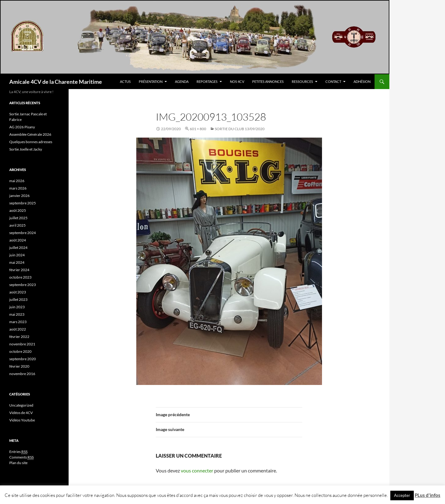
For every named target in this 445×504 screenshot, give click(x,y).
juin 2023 (17, 307)
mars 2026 (18, 188)
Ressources (302, 81)
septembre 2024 (23, 233)
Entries (18, 452)
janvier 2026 (19, 196)
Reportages (207, 81)
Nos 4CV (237, 81)
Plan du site (18, 463)
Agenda (182, 81)
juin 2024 (17, 255)
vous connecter (197, 470)
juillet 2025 (18, 218)
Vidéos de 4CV (21, 413)
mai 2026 (17, 181)
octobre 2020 (20, 351)
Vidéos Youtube (22, 420)
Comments (21, 457)
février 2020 (19, 366)
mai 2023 (17, 314)
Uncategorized (21, 405)
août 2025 (18, 210)
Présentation (151, 81)
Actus (125, 81)
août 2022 (18, 329)
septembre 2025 (23, 203)
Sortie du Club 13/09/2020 (240, 129)
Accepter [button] (402, 495)
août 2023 (18, 292)
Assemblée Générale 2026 (30, 134)
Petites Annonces (268, 81)
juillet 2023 (18, 299)
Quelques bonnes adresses (31, 142)
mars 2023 (18, 322)
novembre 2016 (22, 374)
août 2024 (18, 240)
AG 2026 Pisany (22, 127)
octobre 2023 (20, 277)
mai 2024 (17, 262)
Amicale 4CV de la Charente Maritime (56, 82)
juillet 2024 (18, 248)
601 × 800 (198, 129)
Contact (333, 81)
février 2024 (19, 270)
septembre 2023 (23, 285)
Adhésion (362, 81)
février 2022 (19, 337)
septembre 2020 (23, 359)
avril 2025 (17, 225)
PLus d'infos (428, 495)
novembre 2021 (22, 344)
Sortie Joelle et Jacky (26, 149)
